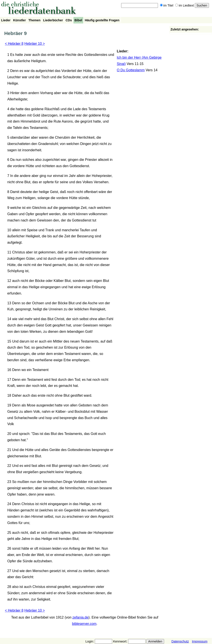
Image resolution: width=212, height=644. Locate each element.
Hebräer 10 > (35, 44)
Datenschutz (180, 641)
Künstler (19, 20)
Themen (35, 20)
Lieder (6, 20)
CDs (69, 20)
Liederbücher (53, 20)
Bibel (78, 20)
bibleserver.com (84, 624)
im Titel (167, 5)
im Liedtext (185, 5)
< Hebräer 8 (14, 44)
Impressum (200, 641)
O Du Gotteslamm (131, 70)
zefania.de (80, 617)
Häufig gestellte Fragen (102, 20)
